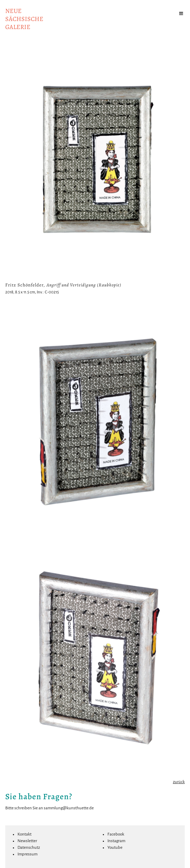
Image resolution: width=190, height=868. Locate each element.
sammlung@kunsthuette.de (69, 808)
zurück (179, 782)
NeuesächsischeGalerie (24, 19)
